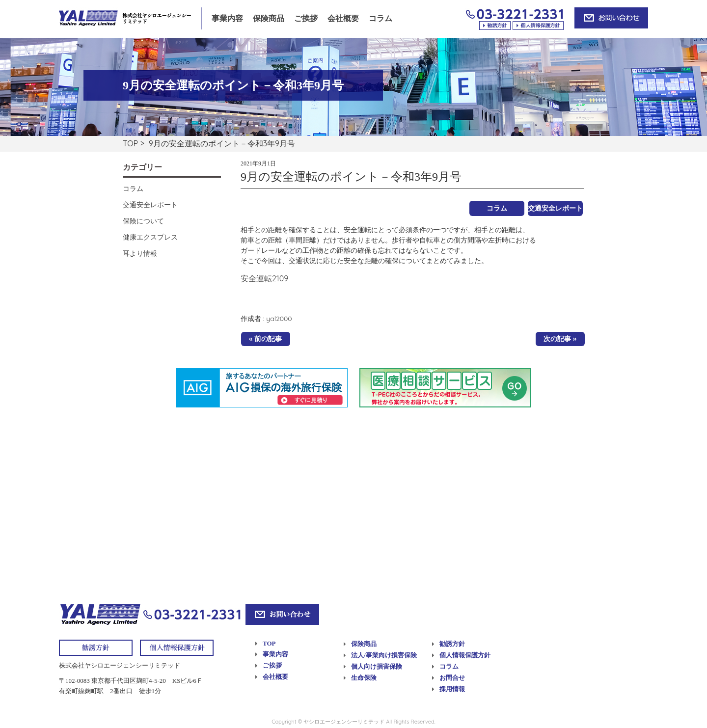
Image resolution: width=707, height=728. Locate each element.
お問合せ (452, 678)
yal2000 (279, 319)
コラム (381, 18)
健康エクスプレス (150, 237)
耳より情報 (140, 253)
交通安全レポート (555, 208)
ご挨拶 (306, 18)
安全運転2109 (264, 278)
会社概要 (343, 18)
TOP (130, 143)
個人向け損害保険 (377, 666)
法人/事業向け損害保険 (384, 655)
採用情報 (452, 689)
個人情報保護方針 (465, 655)
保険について (143, 221)
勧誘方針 (452, 644)
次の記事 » (560, 339)
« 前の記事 (265, 339)
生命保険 (364, 678)
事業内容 (227, 18)
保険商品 (269, 18)
